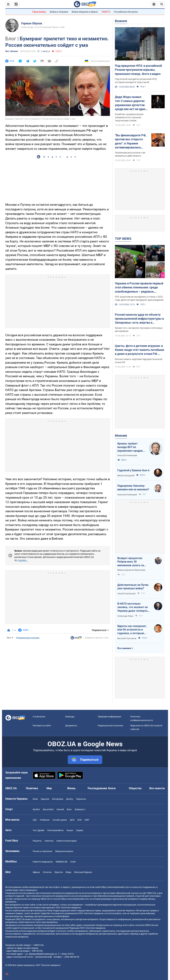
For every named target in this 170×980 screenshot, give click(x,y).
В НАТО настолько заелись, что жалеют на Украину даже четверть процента (133, 607)
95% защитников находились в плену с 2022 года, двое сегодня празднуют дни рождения (139, 298)
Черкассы (81, 799)
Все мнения (124, 648)
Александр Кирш (125, 616)
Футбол (36, 809)
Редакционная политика (28, 638)
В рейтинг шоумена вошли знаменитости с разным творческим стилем (129, 117)
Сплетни (47, 872)
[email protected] (43, 957)
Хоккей (60, 809)
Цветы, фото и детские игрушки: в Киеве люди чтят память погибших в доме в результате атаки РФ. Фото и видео (140, 350)
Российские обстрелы (126, 12)
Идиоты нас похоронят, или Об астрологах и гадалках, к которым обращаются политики (132, 630)
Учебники (45, 820)
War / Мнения (12, 51)
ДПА (72, 820)
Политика (32, 788)
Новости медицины (43, 862)
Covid (73, 862)
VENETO (106, 12)
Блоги (112, 788)
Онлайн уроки (60, 820)
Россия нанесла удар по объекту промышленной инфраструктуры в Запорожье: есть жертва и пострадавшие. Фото (139, 319)
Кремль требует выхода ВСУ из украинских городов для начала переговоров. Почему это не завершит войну (131, 447)
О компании (39, 717)
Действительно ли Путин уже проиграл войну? (133, 587)
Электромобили (55, 830)
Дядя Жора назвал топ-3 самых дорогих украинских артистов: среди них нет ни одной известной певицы (131, 103)
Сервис (80, 830)
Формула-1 (80, 809)
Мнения (121, 436)
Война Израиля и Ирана (85, 12)
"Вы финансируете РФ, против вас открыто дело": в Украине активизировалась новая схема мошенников (131, 141)
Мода (68, 872)
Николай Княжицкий (127, 455)
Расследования (97, 788)
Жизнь (71, 788)
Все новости (157, 788)
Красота (59, 872)
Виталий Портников (127, 638)
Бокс (69, 809)
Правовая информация (109, 717)
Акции (70, 830)
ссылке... (23, 560)
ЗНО (80, 820)
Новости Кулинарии (67, 841)
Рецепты (37, 841)
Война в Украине (59, 12)
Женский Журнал (83, 872)
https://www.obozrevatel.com (115, 887)
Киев (35, 799)
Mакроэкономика (64, 851)
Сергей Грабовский (126, 594)
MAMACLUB (62, 862)
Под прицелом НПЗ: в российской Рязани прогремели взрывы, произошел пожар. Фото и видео (138, 70)
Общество (135, 788)
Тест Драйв (38, 830)
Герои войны (39, 12)
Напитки (49, 841)
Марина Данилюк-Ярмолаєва (131, 570)
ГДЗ (35, 820)
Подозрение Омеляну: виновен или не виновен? (133, 488)
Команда (70, 717)
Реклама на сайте (42, 726)
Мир (49, 788)
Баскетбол (48, 809)
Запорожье (58, 799)
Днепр (70, 799)
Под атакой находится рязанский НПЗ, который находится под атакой (136, 81)
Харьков (45, 799)
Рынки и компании (42, 851)
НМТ (87, 820)
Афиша (36, 872)
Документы (71, 726)
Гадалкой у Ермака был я (133, 470)
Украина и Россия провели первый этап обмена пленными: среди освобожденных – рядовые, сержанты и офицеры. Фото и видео (139, 288)
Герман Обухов (32, 23)
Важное (121, 21)
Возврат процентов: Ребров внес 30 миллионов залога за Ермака (131, 562)
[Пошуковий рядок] (162, 4)
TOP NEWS (123, 239)
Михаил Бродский (126, 476)
